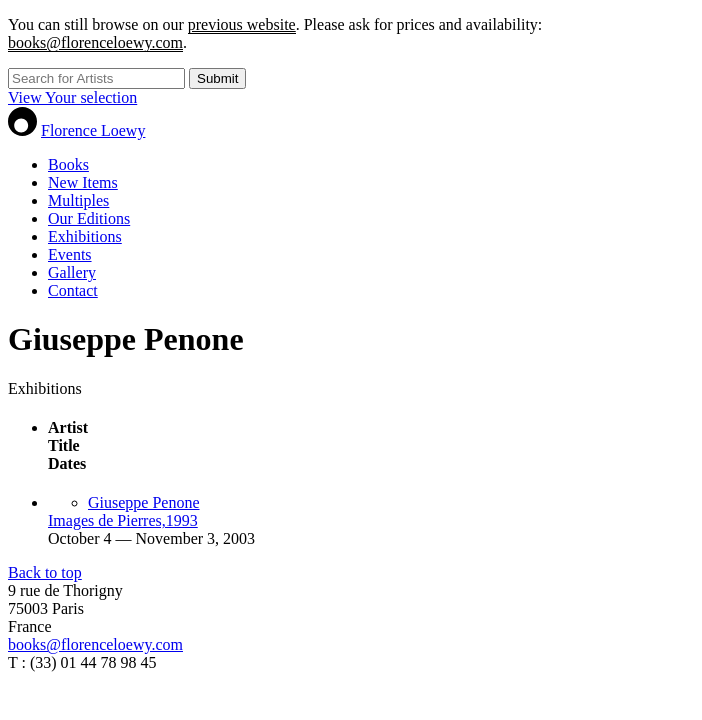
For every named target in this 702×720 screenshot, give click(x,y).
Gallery (72, 272)
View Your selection (72, 97)
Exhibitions (85, 236)
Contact (73, 290)
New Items (83, 182)
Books (68, 164)
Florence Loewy (93, 130)
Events (70, 254)
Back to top (45, 572)
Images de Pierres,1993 (123, 520)
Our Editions (89, 218)
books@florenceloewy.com (95, 42)
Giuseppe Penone (144, 502)
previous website (242, 24)
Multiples (78, 200)
